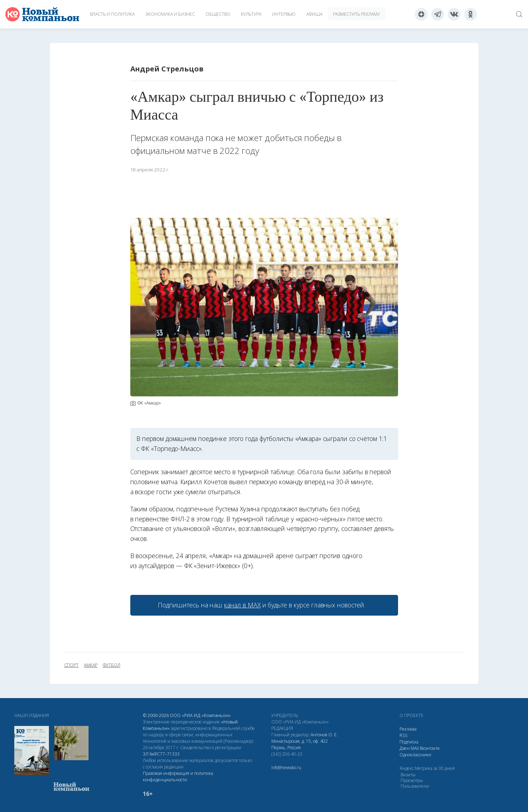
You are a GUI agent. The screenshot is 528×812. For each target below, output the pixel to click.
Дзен (404, 748)
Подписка (409, 742)
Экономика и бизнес (170, 14)
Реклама (408, 729)
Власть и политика (112, 14)
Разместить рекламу (356, 14)
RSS (403, 735)
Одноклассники (415, 755)
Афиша (314, 14)
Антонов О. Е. (324, 735)
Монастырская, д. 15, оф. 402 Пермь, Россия (300, 744)
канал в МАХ (242, 605)
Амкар (91, 665)
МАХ (415, 748)
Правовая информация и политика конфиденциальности (178, 776)
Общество (218, 14)
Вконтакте (430, 748)
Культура (251, 14)
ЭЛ (161, 754)
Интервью (284, 14)
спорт (72, 665)
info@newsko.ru (286, 768)
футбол (112, 665)
